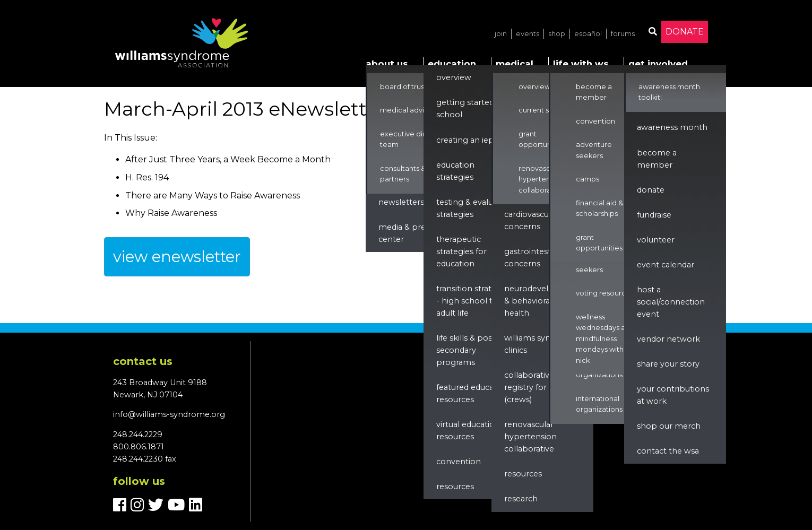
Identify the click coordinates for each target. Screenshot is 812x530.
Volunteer (656, 240)
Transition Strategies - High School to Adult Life (474, 301)
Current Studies (544, 110)
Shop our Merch (669, 426)
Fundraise (654, 215)
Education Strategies (455, 171)
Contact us (143, 361)
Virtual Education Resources (468, 431)
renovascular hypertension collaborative (530, 437)
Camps (588, 179)
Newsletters (401, 202)
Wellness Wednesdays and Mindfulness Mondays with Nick (605, 339)
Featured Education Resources (473, 393)
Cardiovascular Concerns (531, 220)
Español (588, 34)
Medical (515, 64)
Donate (685, 32)
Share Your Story (668, 364)
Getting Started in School (470, 108)
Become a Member (594, 92)
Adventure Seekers (594, 264)
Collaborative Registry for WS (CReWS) (532, 387)
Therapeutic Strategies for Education (461, 251)
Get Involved (658, 64)
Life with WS (581, 64)
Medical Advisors (409, 110)
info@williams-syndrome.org (169, 414)
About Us (387, 64)
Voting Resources (605, 293)
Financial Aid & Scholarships (599, 208)
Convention (459, 462)
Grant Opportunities (542, 139)
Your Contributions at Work (673, 395)
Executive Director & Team (415, 139)
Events (528, 34)
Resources (455, 486)
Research (521, 499)
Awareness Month (672, 127)
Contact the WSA (668, 451)
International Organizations (599, 404)
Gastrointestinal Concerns (534, 258)
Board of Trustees (410, 87)
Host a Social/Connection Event (671, 302)
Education (452, 64)
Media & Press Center (406, 233)
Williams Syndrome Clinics (541, 344)
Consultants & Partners (403, 174)
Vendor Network (668, 339)
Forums (623, 34)
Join (501, 34)
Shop (557, 34)
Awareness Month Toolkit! (669, 92)
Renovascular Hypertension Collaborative (541, 179)
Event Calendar (666, 265)
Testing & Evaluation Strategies (474, 208)
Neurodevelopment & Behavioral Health (543, 301)
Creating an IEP (465, 140)
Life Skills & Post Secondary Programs (466, 350)
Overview (454, 77)
